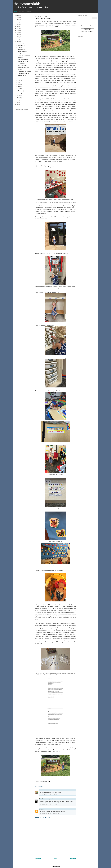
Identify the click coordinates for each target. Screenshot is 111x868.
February (20, 91)
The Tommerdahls (27, 4)
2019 (18, 33)
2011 (18, 102)
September (21, 50)
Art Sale (20, 70)
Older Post (73, 858)
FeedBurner (91, 31)
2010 (18, 104)
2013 (18, 98)
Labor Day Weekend (23, 65)
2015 (18, 41)
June (19, 82)
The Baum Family (44, 790)
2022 (18, 26)
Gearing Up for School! (23, 67)
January (20, 93)
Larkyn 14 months (22, 75)
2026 (18, 18)
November (20, 45)
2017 (18, 37)
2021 (18, 28)
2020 (18, 31)
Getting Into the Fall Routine (24, 55)
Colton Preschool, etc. (23, 59)
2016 (18, 39)
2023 (18, 24)
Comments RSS (30, 12)
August (20, 78)
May (19, 85)
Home (15, 12)
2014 (18, 96)
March (19, 89)
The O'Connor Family (45, 799)
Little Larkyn (21, 57)
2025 (18, 20)
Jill (40, 809)
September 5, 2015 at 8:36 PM (49, 805)
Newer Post (38, 858)
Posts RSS (21, 12)
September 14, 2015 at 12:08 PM (50, 814)
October (20, 47)
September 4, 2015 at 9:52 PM (49, 795)
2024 (18, 22)
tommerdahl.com (56, 867)
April (19, 87)
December (20, 43)
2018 (18, 35)
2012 (18, 100)
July (19, 80)
